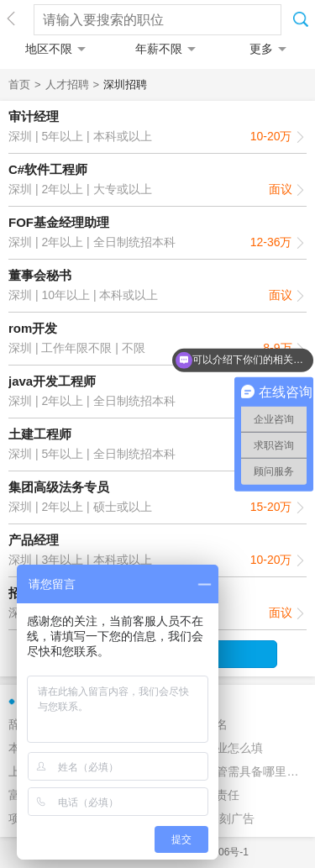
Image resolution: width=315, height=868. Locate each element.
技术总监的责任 (198, 795)
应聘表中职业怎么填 (210, 748)
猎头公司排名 (192, 724)
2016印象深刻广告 (205, 818)
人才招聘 (67, 84)
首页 (19, 84)
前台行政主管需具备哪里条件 (228, 771)
